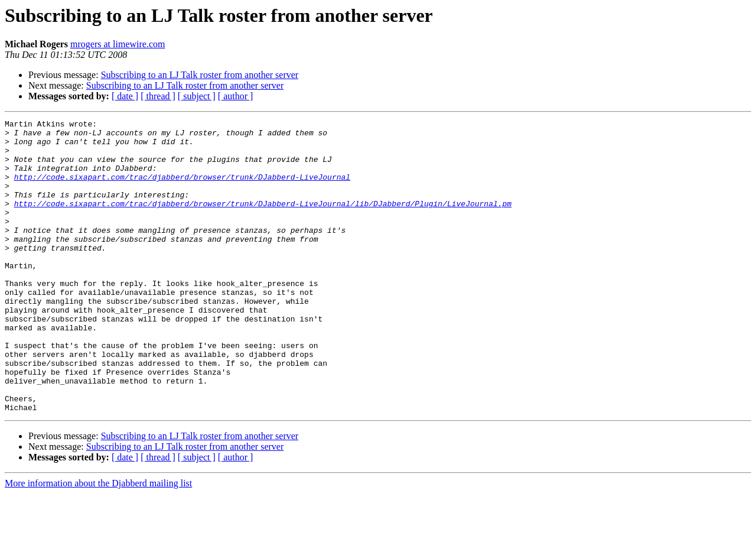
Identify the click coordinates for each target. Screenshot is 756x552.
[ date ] (125, 96)
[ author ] (236, 96)
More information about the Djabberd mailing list (98, 542)
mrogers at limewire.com (118, 44)
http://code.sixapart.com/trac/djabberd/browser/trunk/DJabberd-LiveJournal (182, 189)
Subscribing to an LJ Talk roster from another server (200, 75)
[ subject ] (197, 96)
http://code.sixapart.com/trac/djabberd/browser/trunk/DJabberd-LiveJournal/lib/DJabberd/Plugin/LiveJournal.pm (263, 221)
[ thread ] (158, 96)
